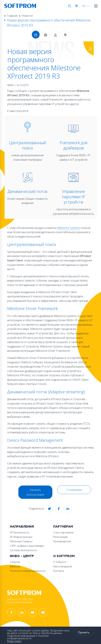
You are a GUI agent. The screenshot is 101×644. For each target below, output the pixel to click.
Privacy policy (14, 641)
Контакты (59, 571)
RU (84, 6)
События (15, 562)
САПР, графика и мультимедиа (27, 546)
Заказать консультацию (35, 492)
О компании (74, 490)
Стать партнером (63, 532)
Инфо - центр (22, 556)
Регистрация (60, 537)
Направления (22, 527)
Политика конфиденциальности (28, 571)
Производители (62, 541)
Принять (84, 632)
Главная (12, 16)
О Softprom (64, 556)
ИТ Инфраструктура (21, 537)
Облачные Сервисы (21, 541)
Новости (27, 16)
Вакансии (15, 566)
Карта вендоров (63, 566)
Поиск (70, 6)
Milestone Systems (69, 228)
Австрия (77, 6)
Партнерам (63, 527)
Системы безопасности (23, 550)
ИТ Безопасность (20, 532)
